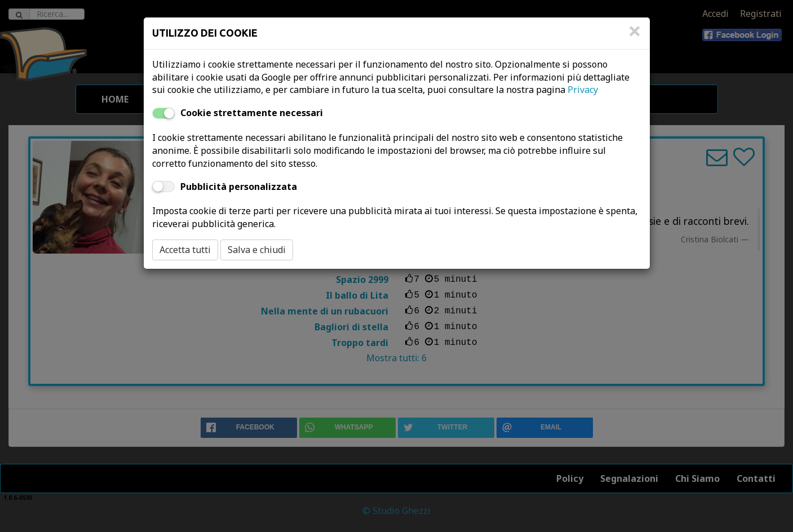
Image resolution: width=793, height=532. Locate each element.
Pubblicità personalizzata (239, 187)
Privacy (583, 90)
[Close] (635, 37)
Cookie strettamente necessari (252, 113)
